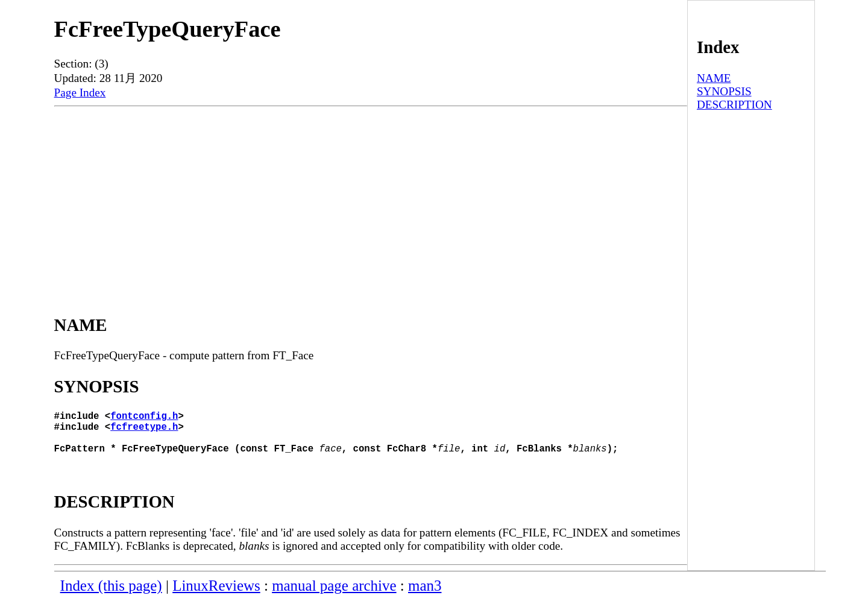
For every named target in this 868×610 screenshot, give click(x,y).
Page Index (80, 93)
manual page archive (334, 595)
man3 (425, 595)
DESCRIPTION (734, 105)
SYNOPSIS (724, 91)
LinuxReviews (216, 595)
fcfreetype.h (144, 431)
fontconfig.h (144, 418)
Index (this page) (111, 595)
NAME (714, 78)
